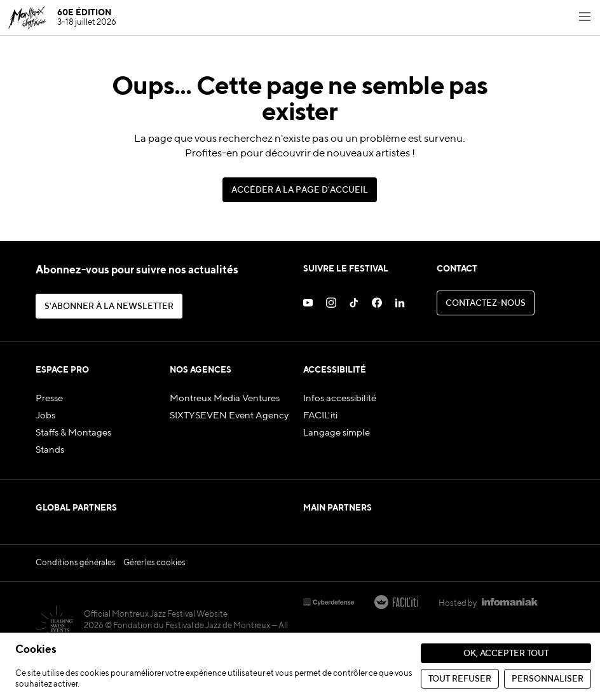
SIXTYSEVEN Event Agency (229, 415)
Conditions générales (76, 594)
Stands (50, 450)
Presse (49, 398)
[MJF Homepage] (62, 18)
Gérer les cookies (154, 594)
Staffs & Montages (73, 433)
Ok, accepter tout (506, 654)
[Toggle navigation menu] (585, 18)
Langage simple (337, 433)
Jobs (45, 415)
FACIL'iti (320, 415)
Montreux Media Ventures (225, 398)
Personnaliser (548, 679)
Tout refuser (460, 679)
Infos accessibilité (340, 398)
